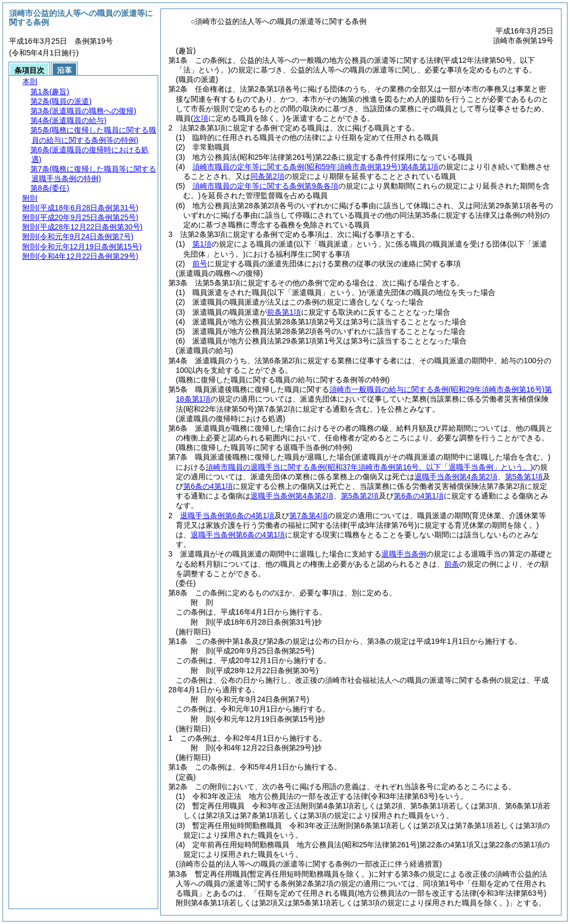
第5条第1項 (524, 477)
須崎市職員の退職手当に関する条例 (369, 467)
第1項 (202, 244)
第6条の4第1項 (208, 486)
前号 (200, 264)
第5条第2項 (360, 496)
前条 (452, 564)
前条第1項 (284, 312)
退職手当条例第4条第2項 (456, 477)
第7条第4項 (308, 516)
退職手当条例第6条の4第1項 (227, 516)
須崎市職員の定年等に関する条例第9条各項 (265, 186)
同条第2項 (267, 176)
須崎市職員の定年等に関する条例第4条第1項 (315, 167)
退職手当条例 (404, 554)
